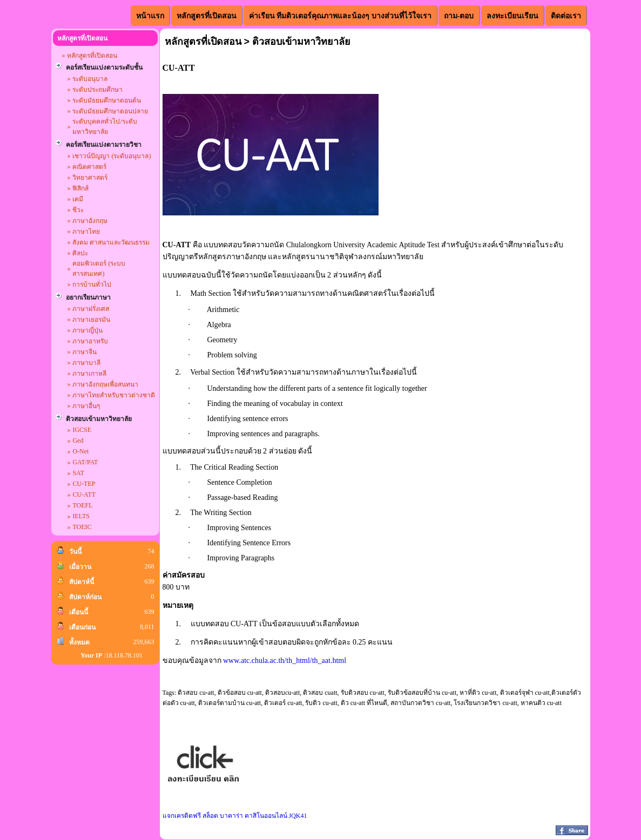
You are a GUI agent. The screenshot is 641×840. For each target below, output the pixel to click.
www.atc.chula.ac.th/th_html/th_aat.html (285, 661)
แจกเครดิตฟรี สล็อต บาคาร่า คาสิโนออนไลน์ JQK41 (235, 816)
